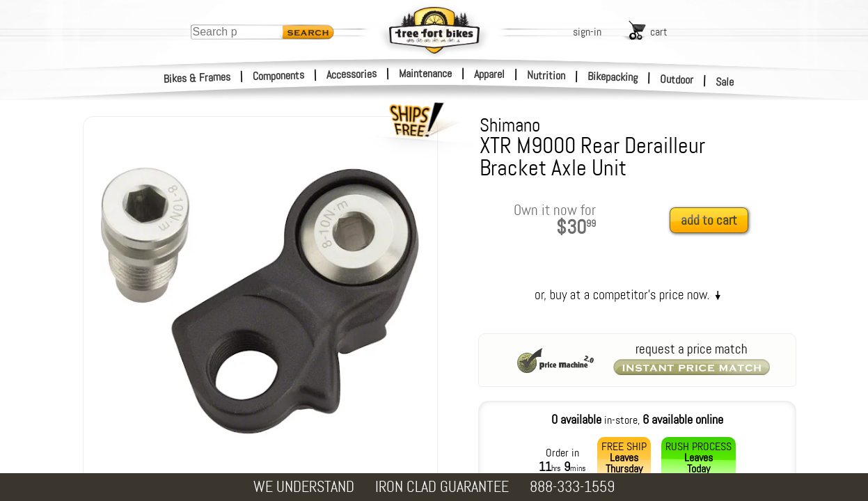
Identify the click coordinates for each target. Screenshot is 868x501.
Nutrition (546, 75)
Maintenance (425, 73)
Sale (725, 82)
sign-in (587, 32)
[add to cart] (713, 221)
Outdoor (677, 79)
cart (659, 32)
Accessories (352, 74)
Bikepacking (613, 77)
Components (279, 75)
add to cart (709, 220)
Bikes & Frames (197, 78)
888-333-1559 (572, 487)
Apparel (489, 74)
